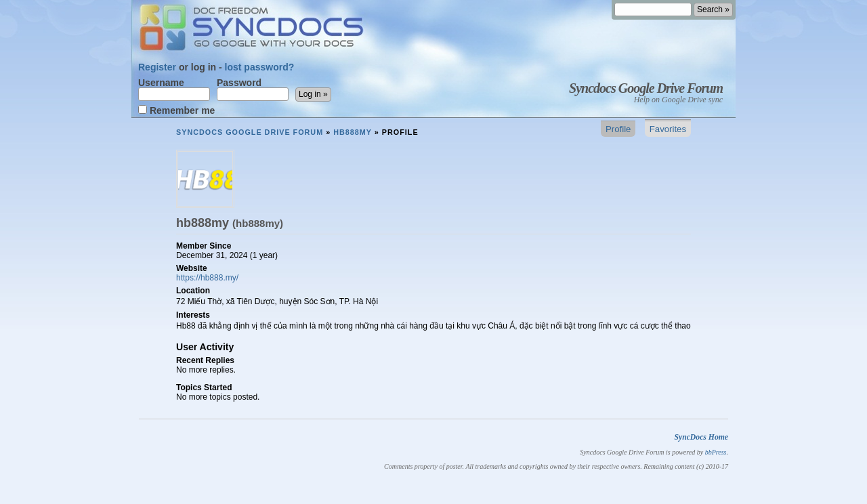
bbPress (716, 452)
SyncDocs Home (701, 437)
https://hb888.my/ (207, 278)
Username (174, 89)
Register (157, 67)
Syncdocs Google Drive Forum (646, 88)
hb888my (353, 132)
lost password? (260, 67)
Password (253, 89)
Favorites (668, 129)
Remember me (176, 110)
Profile (618, 129)
